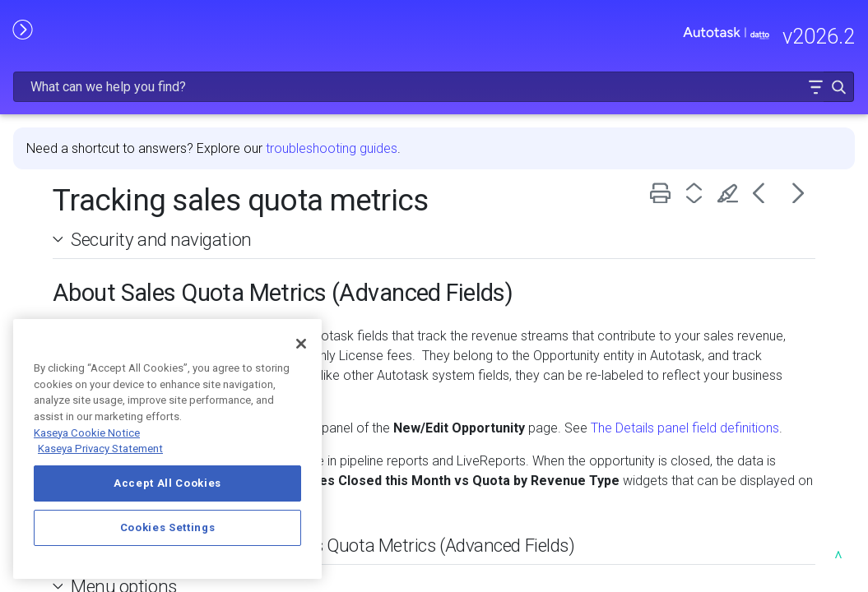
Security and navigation (335, 197)
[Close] (301, 344)
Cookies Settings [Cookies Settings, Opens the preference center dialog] (168, 527)
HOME (31, 105)
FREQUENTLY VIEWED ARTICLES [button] (93, 183)
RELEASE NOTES (62, 139)
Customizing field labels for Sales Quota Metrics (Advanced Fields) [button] (490, 522)
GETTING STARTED (93, 227)
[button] (803, 36)
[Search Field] (608, 36)
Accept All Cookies (167, 483)
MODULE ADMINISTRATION (93, 270)
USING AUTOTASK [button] (93, 313)
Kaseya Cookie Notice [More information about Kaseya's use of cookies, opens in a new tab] (87, 433)
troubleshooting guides (505, 106)
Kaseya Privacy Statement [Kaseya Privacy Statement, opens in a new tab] (100, 449)
